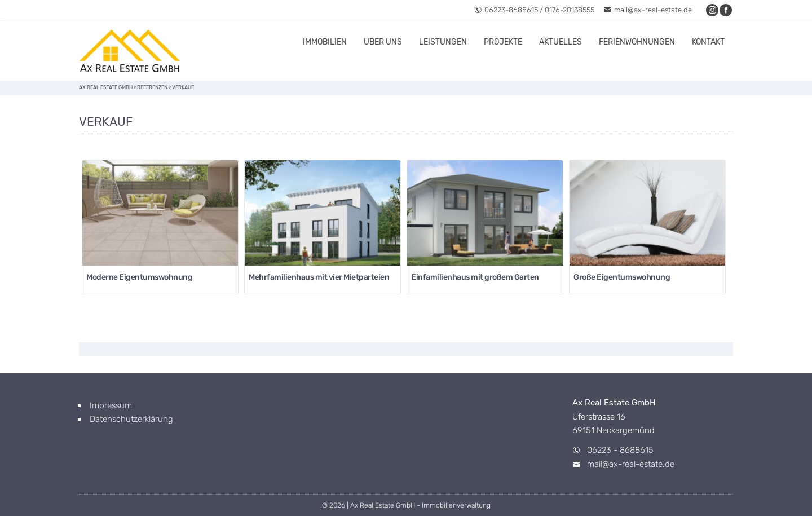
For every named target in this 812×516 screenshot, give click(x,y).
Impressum (111, 405)
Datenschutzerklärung (131, 419)
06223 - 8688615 (620, 450)
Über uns (383, 42)
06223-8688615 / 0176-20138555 (534, 10)
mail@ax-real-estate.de (648, 10)
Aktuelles (561, 42)
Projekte (503, 42)
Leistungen (443, 42)
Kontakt (708, 42)
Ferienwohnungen (637, 42)
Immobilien (325, 42)
